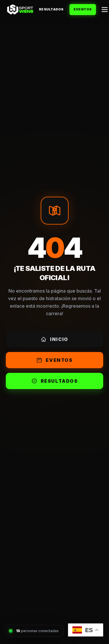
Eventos (83, 9)
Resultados (51, 9)
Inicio (54, 339)
